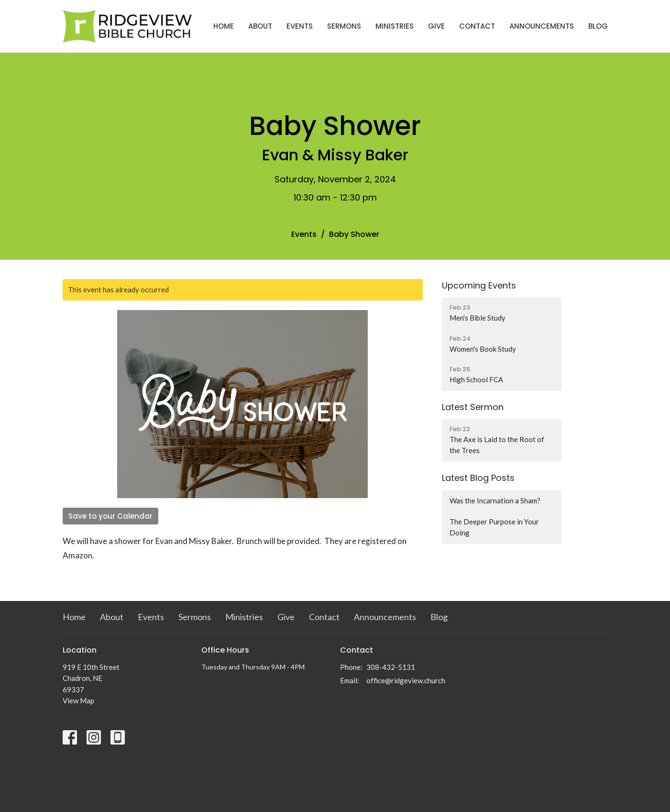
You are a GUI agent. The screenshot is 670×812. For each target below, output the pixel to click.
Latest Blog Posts (478, 478)
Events (300, 26)
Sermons (344, 26)
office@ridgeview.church (406, 680)
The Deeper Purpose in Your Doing (494, 527)
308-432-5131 (391, 667)
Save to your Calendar (110, 516)
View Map (78, 701)
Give (436, 26)
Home (224, 26)
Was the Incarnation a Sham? (495, 501)
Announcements (542, 26)
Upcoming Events (479, 285)
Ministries (395, 26)
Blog (598, 26)
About (260, 26)
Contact (477, 26)
